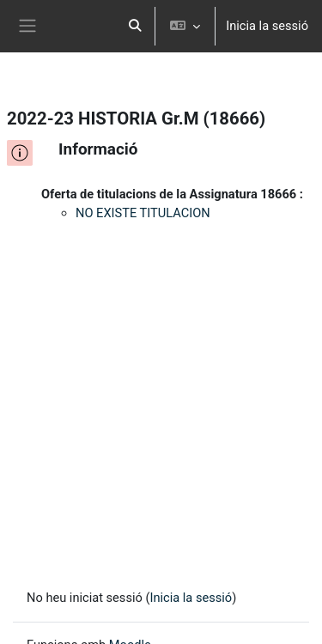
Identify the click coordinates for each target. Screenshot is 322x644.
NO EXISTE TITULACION (143, 213)
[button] (136, 26)
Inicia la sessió (267, 26)
